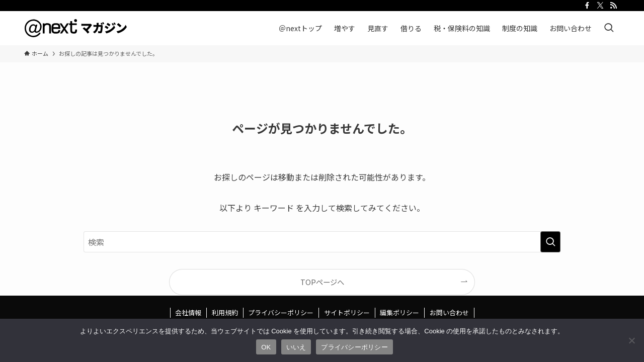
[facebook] (587, 6)
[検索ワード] (322, 242)
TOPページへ (322, 282)
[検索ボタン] (609, 28)
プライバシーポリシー (281, 312)
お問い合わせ (449, 312)
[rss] (613, 6)
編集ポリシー (399, 312)
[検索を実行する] (550, 242)
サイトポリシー (347, 312)
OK (266, 347)
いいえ (296, 347)
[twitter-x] (600, 6)
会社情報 (188, 312)
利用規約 (225, 312)
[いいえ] (631, 340)
